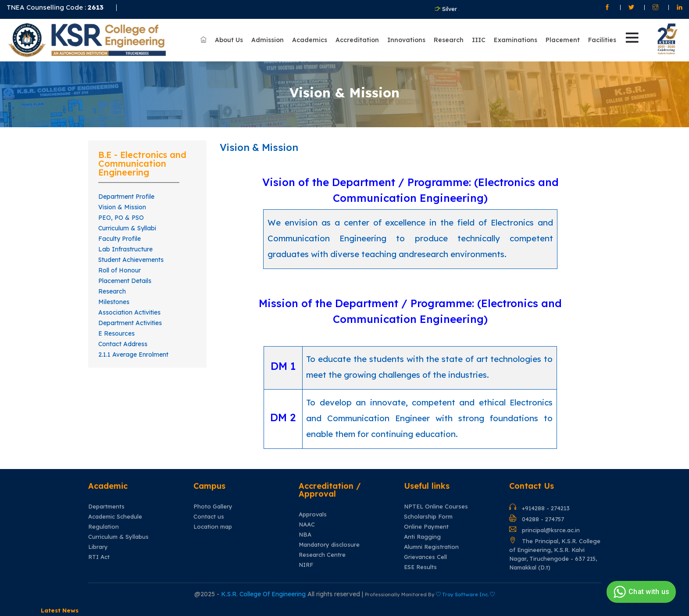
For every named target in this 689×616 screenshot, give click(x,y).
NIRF (306, 565)
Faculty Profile (120, 239)
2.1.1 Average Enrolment (133, 355)
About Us (229, 40)
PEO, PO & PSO (121, 218)
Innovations (406, 40)
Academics (310, 40)
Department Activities (130, 323)
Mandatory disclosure (329, 545)
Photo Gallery (213, 507)
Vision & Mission (122, 207)
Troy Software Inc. (465, 595)
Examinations (516, 40)
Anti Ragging (422, 537)
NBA (305, 535)
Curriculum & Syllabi (127, 228)
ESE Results (420, 567)
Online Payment (426, 527)
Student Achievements (131, 260)
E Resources (116, 333)
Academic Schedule (115, 517)
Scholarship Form (428, 517)
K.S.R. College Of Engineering (264, 594)
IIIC (479, 40)
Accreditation (357, 40)
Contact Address (123, 344)
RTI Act (99, 557)
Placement (563, 40)
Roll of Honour (120, 270)
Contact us (209, 517)
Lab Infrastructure (125, 249)
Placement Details (125, 281)
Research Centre (322, 555)
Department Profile (126, 197)
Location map (213, 527)
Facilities (602, 40)
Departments (106, 507)
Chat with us (640, 592)
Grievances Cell (425, 557)
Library (98, 547)
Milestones (114, 302)
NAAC (307, 525)
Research (449, 40)
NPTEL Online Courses (436, 507)
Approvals (313, 514)
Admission (268, 40)
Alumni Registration (431, 547)
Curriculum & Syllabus (118, 537)
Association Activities (129, 312)
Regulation (104, 527)
